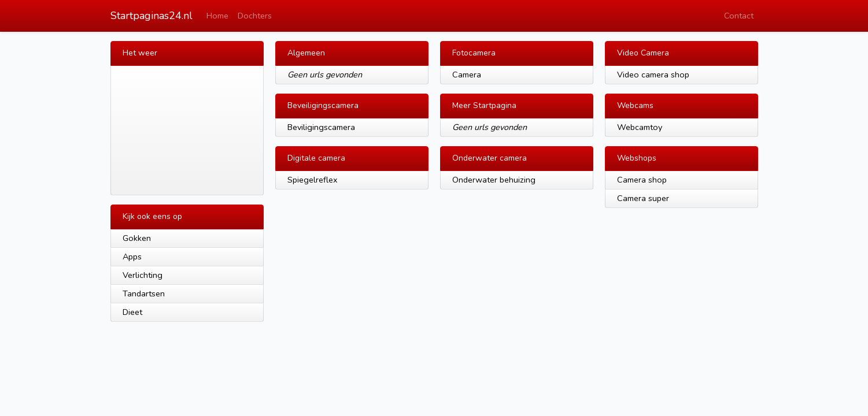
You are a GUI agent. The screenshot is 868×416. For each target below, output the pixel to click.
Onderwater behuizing (494, 180)
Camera (467, 75)
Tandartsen (144, 294)
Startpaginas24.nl (152, 16)
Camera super (643, 198)
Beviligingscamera (321, 127)
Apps (132, 257)
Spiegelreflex (313, 180)
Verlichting (143, 275)
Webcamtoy (640, 127)
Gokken (137, 238)
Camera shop (642, 180)
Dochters (255, 16)
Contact (739, 16)
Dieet (132, 312)
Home (217, 16)
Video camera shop (653, 75)
